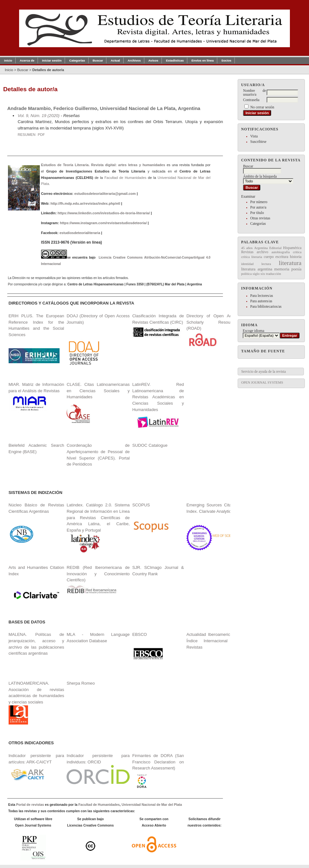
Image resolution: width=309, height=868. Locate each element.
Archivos (134, 60)
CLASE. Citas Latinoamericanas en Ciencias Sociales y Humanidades (98, 391)
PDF (41, 135)
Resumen (26, 135)
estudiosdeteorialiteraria (80, 233)
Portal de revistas (30, 805)
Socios (226, 60)
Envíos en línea (203, 60)
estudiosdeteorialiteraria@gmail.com (105, 194)
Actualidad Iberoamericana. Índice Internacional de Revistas (212, 641)
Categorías (258, 224)
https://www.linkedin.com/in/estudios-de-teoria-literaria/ (104, 213)
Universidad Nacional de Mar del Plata (152, 805)
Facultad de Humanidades (126, 178)
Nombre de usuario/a (255, 92)
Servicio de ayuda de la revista (263, 371)
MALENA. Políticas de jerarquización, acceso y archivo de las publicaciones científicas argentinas (36, 644)
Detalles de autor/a (48, 70)
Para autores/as (261, 301)
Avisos (153, 60)
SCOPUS (141, 505)
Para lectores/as (262, 296)
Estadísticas (175, 60)
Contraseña (251, 100)
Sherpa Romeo (81, 683)
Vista (254, 136)
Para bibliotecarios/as (266, 306)
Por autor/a (259, 207)
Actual (115, 60)
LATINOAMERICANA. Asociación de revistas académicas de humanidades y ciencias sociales (36, 703)
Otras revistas (260, 218)
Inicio (8, 60)
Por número (259, 202)
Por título (257, 213)
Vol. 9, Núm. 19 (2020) (38, 116)
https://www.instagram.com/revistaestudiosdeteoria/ (103, 223)
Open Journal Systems (262, 382)
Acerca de (27, 60)
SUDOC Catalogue (150, 445)
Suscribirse (259, 142)
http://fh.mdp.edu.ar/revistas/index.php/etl (85, 203)
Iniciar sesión (52, 60)
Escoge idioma (254, 331)
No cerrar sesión (262, 107)
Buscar (98, 60)
